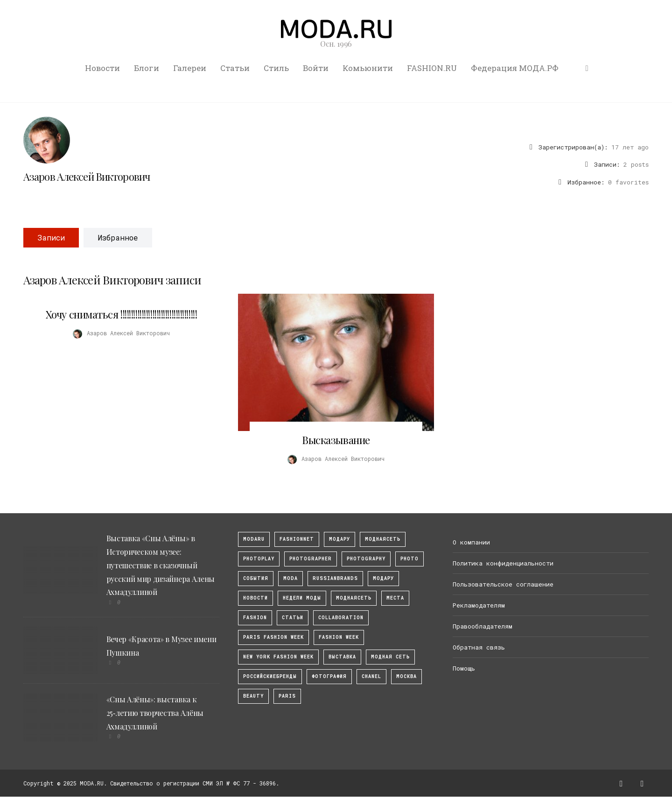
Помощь (464, 668)
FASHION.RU (432, 68)
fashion (255, 618)
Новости (102, 68)
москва (406, 676)
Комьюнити (368, 68)
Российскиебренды (270, 676)
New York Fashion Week (278, 657)
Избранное (118, 237)
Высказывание (336, 440)
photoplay (259, 559)
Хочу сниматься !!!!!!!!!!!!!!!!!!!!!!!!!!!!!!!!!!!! (122, 314)
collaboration (341, 618)
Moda (290, 578)
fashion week (339, 637)
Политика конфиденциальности (503, 563)
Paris (287, 696)
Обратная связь (479, 647)
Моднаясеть (354, 598)
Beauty (253, 696)
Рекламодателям (479, 605)
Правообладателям (483, 626)
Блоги (147, 68)
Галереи (190, 68)
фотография (329, 676)
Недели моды (302, 598)
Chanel (371, 676)
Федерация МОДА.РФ (515, 68)
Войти (316, 68)
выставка (342, 657)
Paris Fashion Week (273, 637)
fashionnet (297, 539)
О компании (471, 542)
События (256, 578)
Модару (383, 578)
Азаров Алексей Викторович (87, 177)
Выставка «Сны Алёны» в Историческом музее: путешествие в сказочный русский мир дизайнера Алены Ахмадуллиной (161, 565)
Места (395, 598)
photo (409, 559)
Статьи (235, 68)
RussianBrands (335, 578)
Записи (51, 237)
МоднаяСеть (383, 539)
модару (339, 539)
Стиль (276, 68)
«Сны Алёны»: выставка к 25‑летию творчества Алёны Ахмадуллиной (155, 713)
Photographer (311, 559)
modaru (254, 539)
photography (366, 559)
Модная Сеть (390, 657)
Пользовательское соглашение (503, 584)
